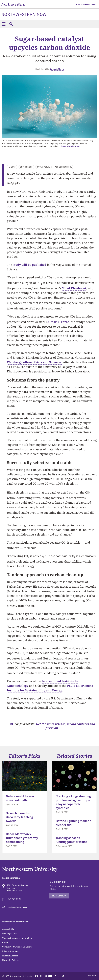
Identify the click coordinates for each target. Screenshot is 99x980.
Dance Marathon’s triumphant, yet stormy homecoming (22, 838)
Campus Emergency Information (17, 938)
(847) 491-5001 (14, 899)
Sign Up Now (59, 896)
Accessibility (8, 929)
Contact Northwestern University (17, 947)
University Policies (11, 960)
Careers (6, 942)
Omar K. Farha (59, 322)
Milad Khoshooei (74, 288)
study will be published (30, 265)
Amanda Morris (57, 69)
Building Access (10, 934)
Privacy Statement (11, 951)
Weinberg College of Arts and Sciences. (35, 362)
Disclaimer (92, 976)
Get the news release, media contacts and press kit (65, 726)
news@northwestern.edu (17, 907)
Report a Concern (10, 956)
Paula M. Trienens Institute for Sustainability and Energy (50, 688)
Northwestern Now (24, 15)
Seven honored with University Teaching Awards (20, 817)
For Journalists (85, 5)
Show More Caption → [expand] (71, 146)
